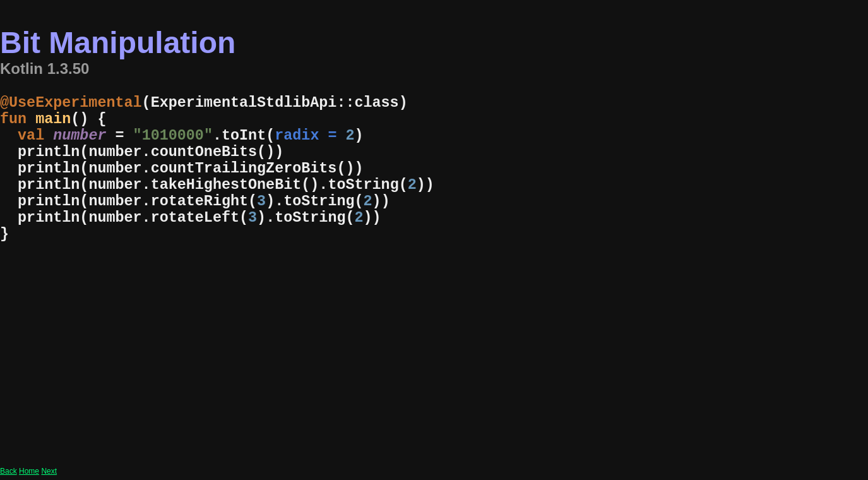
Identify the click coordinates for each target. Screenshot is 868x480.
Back (9, 471)
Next (49, 471)
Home (29, 471)
